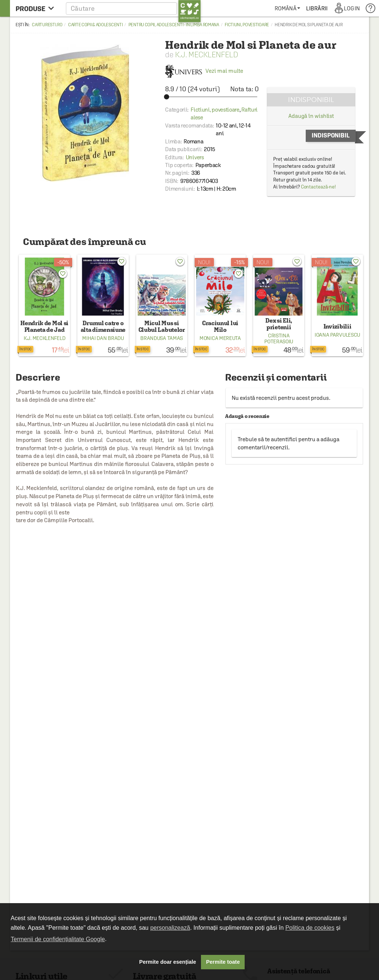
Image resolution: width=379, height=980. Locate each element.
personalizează (170, 928)
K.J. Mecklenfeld (207, 55)
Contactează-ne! (318, 187)
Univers (195, 157)
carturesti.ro (47, 25)
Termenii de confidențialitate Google (58, 939)
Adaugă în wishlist (311, 116)
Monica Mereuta (220, 338)
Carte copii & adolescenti (95, 25)
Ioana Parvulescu (337, 335)
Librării (317, 8)
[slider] (212, 97)
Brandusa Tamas (162, 338)
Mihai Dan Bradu (103, 338)
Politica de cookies (310, 928)
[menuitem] (287, 8)
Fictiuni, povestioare (247, 25)
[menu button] (37, 8)
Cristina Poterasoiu (279, 338)
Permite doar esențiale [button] (168, 962)
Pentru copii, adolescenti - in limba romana (174, 25)
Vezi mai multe (204, 71)
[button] (133, 8)
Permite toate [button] (223, 962)
